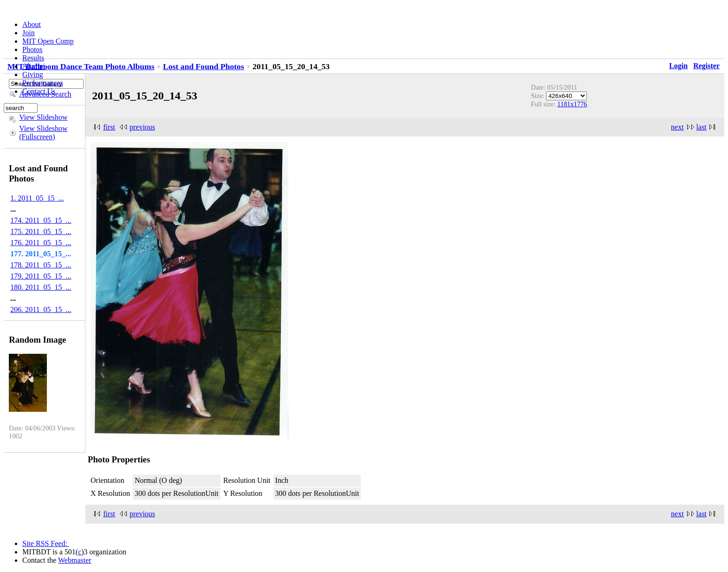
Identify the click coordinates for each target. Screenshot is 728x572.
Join (29, 33)
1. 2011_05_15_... (37, 198)
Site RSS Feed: (46, 543)
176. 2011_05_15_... (41, 243)
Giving (32, 75)
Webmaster (75, 560)
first (109, 127)
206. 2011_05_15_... (41, 309)
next (677, 127)
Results (33, 58)
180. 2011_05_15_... (41, 287)
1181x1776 (572, 104)
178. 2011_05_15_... (41, 265)
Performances (43, 83)
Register (706, 66)
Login (678, 66)
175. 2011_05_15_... (41, 231)
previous (142, 127)
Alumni (34, 66)
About (32, 24)
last (702, 127)
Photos (32, 49)
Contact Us (39, 91)
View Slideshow (43, 117)
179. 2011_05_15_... (41, 276)
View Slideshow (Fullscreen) (43, 133)
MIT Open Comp (48, 41)
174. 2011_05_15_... (41, 220)
